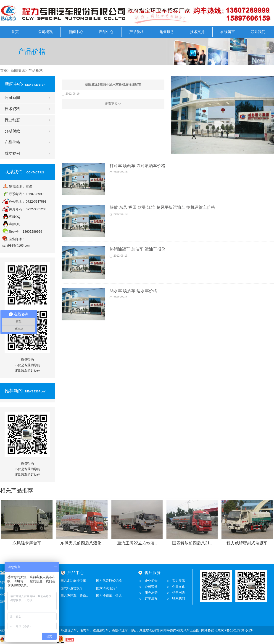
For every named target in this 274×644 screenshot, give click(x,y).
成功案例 (12, 153)
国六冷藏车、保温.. (110, 596)
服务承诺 (151, 592)
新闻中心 (76, 32)
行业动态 (12, 120)
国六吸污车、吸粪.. (74, 596)
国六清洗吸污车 (107, 588)
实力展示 (179, 581)
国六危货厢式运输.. (110, 581)
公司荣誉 (151, 587)
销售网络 (179, 592)
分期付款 (12, 131)
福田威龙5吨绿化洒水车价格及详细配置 (113, 85)
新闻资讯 (18, 71)
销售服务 (167, 32)
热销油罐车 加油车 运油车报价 (137, 249)
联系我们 (258, 32)
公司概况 (45, 32)
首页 (15, 32)
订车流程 (151, 598)
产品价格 (137, 32)
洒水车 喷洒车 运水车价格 (133, 291)
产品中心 (106, 32)
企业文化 (179, 587)
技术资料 (12, 109)
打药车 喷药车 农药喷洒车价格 (137, 166)
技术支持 (197, 32)
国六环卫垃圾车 (72, 588)
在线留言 (228, 32)
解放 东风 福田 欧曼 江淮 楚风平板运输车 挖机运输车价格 (162, 207)
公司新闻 (12, 98)
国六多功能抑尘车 (73, 581)
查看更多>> (113, 104)
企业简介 (151, 581)
